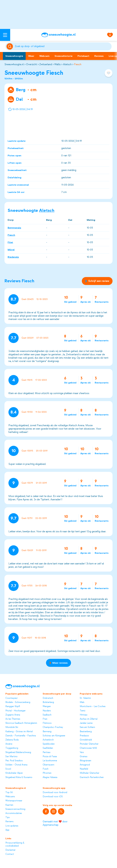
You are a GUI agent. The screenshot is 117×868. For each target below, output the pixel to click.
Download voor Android (55, 792)
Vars (82, 752)
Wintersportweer (14, 801)
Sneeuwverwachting (15, 809)
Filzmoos (47, 723)
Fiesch (78, 64)
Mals (82, 702)
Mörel (11, 250)
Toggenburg (12, 748)
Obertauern (48, 765)
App (7, 830)
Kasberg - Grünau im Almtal (19, 731)
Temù (83, 711)
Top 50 (9, 792)
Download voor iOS (53, 797)
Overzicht (32, 64)
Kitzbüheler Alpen (14, 773)
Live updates (12, 826)
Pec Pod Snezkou (14, 761)
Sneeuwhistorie (64, 56)
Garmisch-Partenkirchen (92, 777)
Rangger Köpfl (13, 706)
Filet (10, 242)
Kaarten (9, 805)
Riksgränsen (85, 761)
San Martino (11, 756)
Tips (7, 817)
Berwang (47, 731)
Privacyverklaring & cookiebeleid (15, 844)
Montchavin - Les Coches (93, 706)
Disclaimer (11, 850)
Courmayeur (12, 698)
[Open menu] (5, 35)
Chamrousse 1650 (88, 748)
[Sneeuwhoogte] (58, 35)
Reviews (99, 56)
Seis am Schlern (87, 727)
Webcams (10, 797)
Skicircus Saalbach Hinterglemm (21, 723)
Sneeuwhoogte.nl (14, 64)
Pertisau (47, 752)
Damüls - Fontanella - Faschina (21, 736)
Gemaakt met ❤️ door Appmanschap (55, 823)
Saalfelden (48, 748)
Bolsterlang (48, 702)
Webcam (44, 56)
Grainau (84, 756)
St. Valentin (85, 698)
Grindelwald (86, 740)
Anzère (9, 744)
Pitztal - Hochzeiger (16, 711)
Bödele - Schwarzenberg (18, 702)
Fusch (46, 769)
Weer (31, 56)
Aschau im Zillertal (89, 719)
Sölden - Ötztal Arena (16, 765)
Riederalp (13, 257)
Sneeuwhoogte (14, 56)
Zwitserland (46, 64)
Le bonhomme (50, 761)
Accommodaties (14, 813)
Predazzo (84, 736)
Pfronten (47, 773)
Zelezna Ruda (12, 740)
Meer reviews (58, 663)
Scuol (8, 769)
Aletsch (67, 64)
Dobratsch (48, 698)
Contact (10, 854)
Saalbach (47, 715)
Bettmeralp (14, 228)
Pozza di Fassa (50, 756)
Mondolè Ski (12, 727)
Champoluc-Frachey (53, 727)
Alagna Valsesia (50, 777)
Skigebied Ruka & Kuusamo (19, 777)
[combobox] (63, 46)
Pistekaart (83, 56)
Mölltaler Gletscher (90, 773)
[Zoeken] (63, 46)
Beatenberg (86, 731)
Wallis (57, 64)
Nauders (47, 711)
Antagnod (85, 765)
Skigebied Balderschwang (18, 752)
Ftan (45, 719)
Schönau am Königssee (54, 736)
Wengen (47, 706)
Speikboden (49, 744)
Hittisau (84, 715)
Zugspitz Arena (13, 715)
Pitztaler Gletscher (89, 744)
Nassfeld (84, 769)
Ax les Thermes (13, 719)
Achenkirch (48, 740)
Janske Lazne (86, 723)
